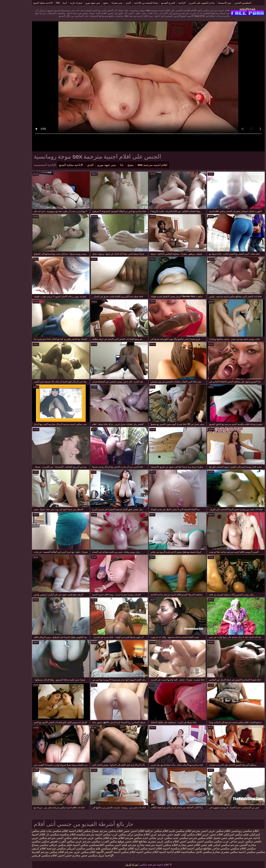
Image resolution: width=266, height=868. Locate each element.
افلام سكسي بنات (41, 831)
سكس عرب (103, 834)
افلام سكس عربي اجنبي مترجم (195, 831)
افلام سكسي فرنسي (29, 855)
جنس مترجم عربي (146, 834)
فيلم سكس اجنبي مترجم (47, 838)
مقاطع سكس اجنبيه (184, 848)
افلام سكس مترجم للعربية (32, 852)
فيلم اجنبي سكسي (100, 845)
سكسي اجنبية (232, 852)
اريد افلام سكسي (113, 848)
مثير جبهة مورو (77, 3)
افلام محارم (102, 838)
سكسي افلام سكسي (228, 848)
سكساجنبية (173, 852)
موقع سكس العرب (97, 841)
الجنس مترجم (223, 845)
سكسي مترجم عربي (73, 841)
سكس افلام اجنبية (64, 831)
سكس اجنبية (65, 845)
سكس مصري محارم (209, 852)
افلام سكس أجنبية (109, 852)
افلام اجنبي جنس (118, 831)
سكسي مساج (25, 845)
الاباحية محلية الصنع (28, 3)
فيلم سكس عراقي (45, 845)
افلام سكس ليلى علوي (172, 834)
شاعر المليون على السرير (186, 3)
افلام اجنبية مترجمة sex (137, 165)
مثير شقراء (102, 3)
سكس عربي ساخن (226, 841)
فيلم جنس (212, 838)
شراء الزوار (116, 864)
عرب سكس (206, 841)
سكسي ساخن (206, 848)
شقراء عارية (61, 3)
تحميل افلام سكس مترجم (189, 838)
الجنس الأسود (89, 852)
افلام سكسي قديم (164, 831)
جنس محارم (64, 855)
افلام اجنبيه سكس (136, 848)
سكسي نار (37, 834)
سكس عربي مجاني (145, 838)
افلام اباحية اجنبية (154, 852)
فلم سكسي (78, 848)
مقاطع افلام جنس (120, 841)
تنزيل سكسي (81, 855)
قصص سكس (34, 841)
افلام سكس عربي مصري (148, 841)
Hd (42, 3)
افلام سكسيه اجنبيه (159, 848)
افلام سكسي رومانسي (229, 831)
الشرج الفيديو (153, 3)
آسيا (49, 3)
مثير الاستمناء (209, 3)
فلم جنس (191, 845)
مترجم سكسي (228, 838)
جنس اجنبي (49, 855)
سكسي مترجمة (41, 848)
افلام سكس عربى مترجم (64, 852)
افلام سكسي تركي (123, 834)
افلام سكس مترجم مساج (91, 831)
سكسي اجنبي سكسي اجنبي (181, 841)
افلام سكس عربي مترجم (78, 838)
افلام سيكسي (94, 848)
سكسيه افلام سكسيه (57, 834)
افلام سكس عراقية (141, 831)
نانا (106, 165)
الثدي (113, 3)
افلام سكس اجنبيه (132, 852)
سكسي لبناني (206, 845)
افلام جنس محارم (174, 845)
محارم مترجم (121, 845)
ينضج (90, 3)
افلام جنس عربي (197, 834)
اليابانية (167, 3)
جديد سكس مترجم (121, 838)
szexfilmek (232, 9)
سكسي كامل (188, 852)
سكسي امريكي (60, 848)
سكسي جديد (165, 838)
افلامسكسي (81, 845)
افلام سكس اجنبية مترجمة (146, 845)
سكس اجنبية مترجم (83, 834)
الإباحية (93, 855)
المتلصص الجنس (227, 3)
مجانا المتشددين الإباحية (131, 3)
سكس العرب (51, 841)
